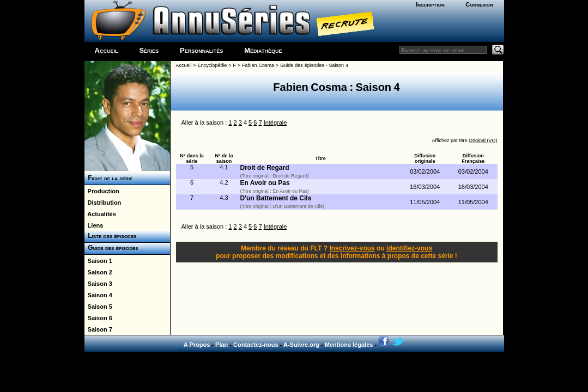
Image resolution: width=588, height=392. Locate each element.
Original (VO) (483, 140)
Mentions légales (349, 345)
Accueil (107, 50)
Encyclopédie (213, 65)
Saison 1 (98, 261)
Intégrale (275, 122)
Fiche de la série (109, 178)
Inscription (430, 4)
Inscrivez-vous (352, 248)
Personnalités (201, 50)
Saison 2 (98, 272)
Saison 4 (98, 295)
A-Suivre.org (301, 345)
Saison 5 (98, 307)
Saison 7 (98, 329)
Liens (94, 225)
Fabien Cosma (258, 65)
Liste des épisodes (111, 236)
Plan (222, 345)
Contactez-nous (256, 345)
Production (102, 191)
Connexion (479, 4)
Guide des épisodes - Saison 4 (314, 65)
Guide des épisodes (111, 248)
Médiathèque (263, 50)
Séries (149, 50)
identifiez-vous (409, 248)
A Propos (197, 345)
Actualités (100, 214)
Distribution (103, 203)
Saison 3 (98, 284)
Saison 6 (98, 318)
